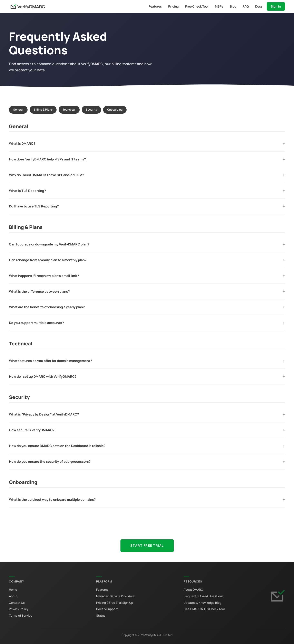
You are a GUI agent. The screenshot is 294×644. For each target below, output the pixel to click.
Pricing (173, 6)
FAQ (246, 6)
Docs (259, 6)
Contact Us (17, 603)
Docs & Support (107, 609)
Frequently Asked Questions (204, 596)
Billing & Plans (43, 110)
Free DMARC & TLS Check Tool (204, 609)
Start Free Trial (147, 545)
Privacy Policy (19, 609)
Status (101, 615)
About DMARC (193, 590)
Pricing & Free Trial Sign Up (115, 603)
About (13, 596)
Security (91, 110)
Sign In (276, 6)
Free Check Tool (197, 6)
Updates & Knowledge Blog (203, 603)
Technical (69, 110)
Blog (233, 6)
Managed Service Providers (115, 596)
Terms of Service (21, 615)
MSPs (219, 6)
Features (155, 6)
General (18, 110)
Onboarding (115, 110)
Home (13, 590)
